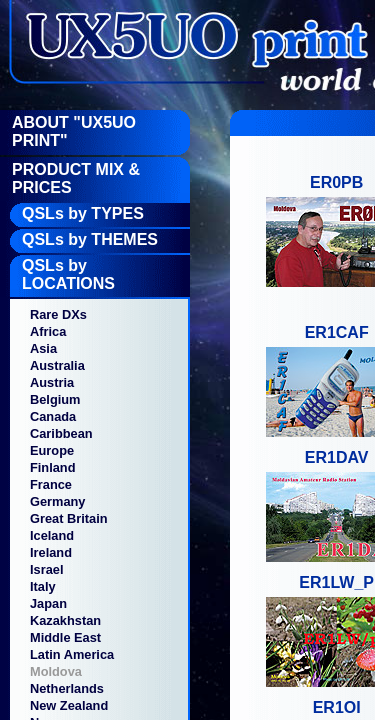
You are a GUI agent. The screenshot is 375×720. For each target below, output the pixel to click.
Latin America (72, 654)
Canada (53, 416)
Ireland (51, 552)
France (51, 484)
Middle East (65, 637)
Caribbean (61, 433)
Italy (43, 586)
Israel (46, 569)
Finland (53, 467)
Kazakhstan (65, 620)
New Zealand (69, 705)
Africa (48, 331)
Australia (57, 365)
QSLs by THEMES (90, 239)
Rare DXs (58, 314)
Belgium (55, 399)
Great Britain (69, 518)
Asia (43, 348)
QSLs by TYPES (83, 213)
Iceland (52, 535)
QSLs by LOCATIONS (68, 274)
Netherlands (67, 688)
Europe (52, 450)
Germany (57, 501)
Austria (52, 382)
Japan (48, 603)
